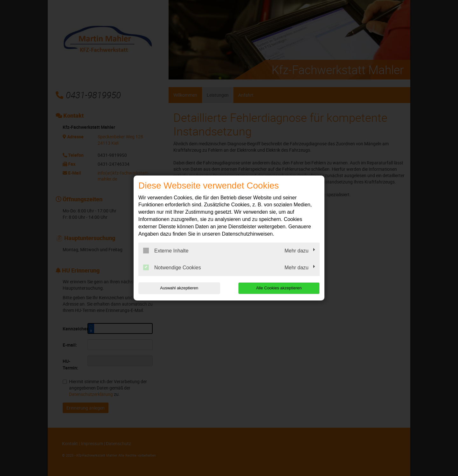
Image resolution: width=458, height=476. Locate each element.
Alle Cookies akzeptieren (279, 288)
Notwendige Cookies (172, 267)
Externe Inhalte (166, 251)
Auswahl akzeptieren (179, 288)
